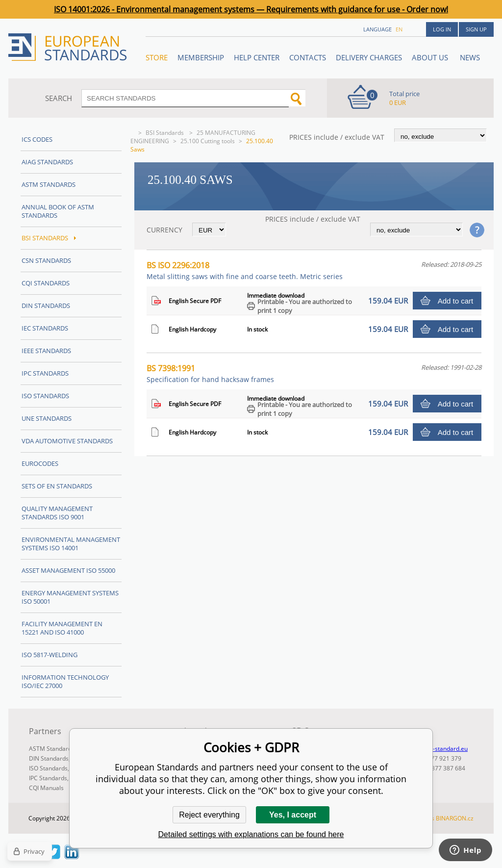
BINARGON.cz (455, 818)
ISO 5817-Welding (50, 655)
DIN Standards (46, 306)
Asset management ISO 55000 (68, 570)
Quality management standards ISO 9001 (57, 513)
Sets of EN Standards (57, 486)
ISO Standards (45, 396)
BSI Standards (165, 133)
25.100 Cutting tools (208, 141)
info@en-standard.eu (439, 749)
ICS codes (37, 139)
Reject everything (209, 815)
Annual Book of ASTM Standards (58, 211)
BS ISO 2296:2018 (245, 270)
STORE (157, 57)
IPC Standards (45, 373)
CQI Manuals (46, 788)
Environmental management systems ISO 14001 (71, 544)
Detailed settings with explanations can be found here (251, 834)
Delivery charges (369, 57)
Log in (442, 29)
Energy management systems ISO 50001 (70, 597)
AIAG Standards (47, 162)
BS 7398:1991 (210, 373)
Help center (257, 57)
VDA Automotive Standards (67, 441)
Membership (201, 57)
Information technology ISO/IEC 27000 (65, 681)
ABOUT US (431, 57)
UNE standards (47, 418)
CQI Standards (46, 283)
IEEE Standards (46, 351)
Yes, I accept (293, 815)
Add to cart (456, 301)
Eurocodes (40, 463)
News (470, 57)
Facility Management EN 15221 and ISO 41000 (62, 628)
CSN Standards (46, 260)
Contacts (308, 57)
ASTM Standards (49, 184)
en (399, 29)
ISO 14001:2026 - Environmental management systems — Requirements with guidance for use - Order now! (251, 9)
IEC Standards (45, 328)
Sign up (476, 29)
